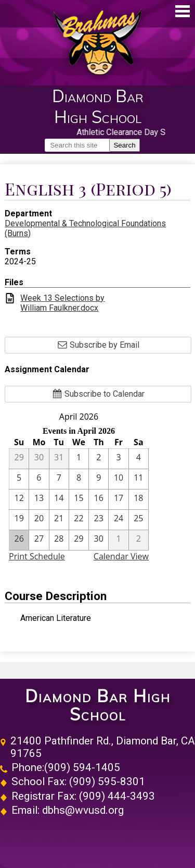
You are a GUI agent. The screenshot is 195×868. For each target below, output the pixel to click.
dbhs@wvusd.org (83, 810)
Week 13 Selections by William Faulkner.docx (62, 303)
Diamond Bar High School (98, 705)
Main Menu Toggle (183, 11)
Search (124, 145)
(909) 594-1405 (82, 767)
